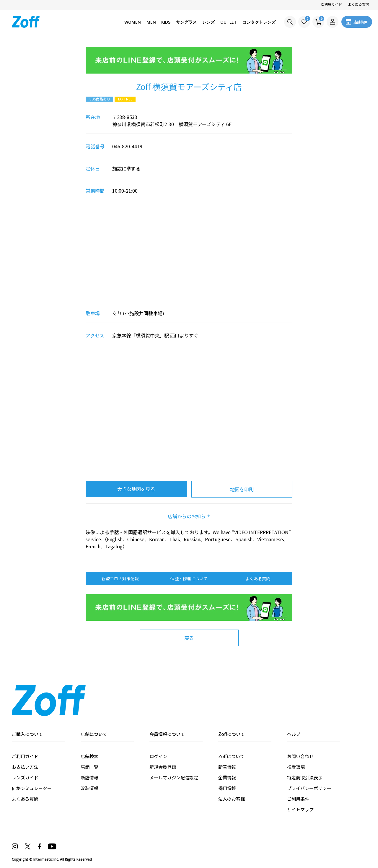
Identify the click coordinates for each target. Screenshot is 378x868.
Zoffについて (231, 756)
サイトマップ (300, 809)
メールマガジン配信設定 (174, 777)
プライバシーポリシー (309, 788)
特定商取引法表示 (305, 777)
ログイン (158, 756)
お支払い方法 (25, 767)
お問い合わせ (300, 756)
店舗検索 (89, 756)
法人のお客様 (232, 799)
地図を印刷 (242, 489)
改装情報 (89, 788)
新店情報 (89, 777)
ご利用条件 (298, 799)
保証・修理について (189, 578)
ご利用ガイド (331, 4)
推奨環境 (296, 767)
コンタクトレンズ (259, 22)
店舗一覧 (89, 767)
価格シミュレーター (32, 788)
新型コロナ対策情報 (120, 578)
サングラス (186, 22)
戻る (189, 638)
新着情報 (227, 767)
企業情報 (227, 777)
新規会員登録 (163, 767)
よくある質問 (359, 4)
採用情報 (227, 788)
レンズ (208, 22)
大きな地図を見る (136, 489)
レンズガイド (25, 777)
